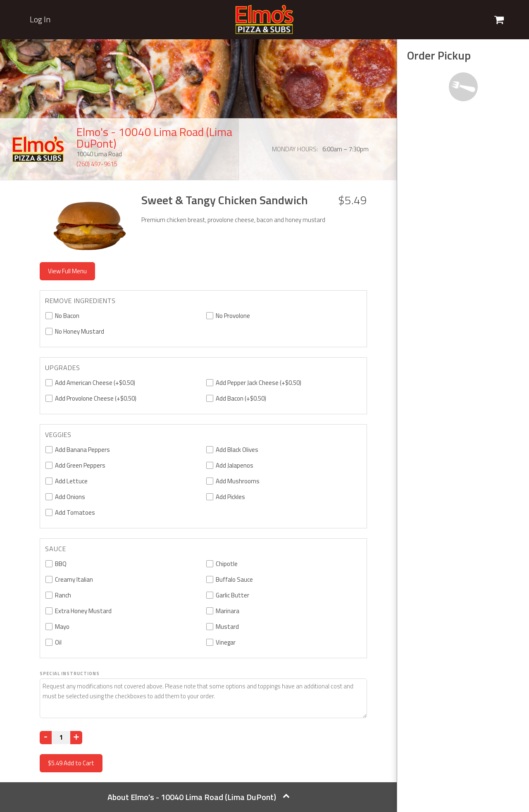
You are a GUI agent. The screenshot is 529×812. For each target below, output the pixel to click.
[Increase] (76, 738)
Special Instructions (70, 673)
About (199, 797)
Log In (40, 19)
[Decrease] (46, 738)
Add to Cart (71, 763)
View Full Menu (67, 271)
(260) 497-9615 (97, 164)
